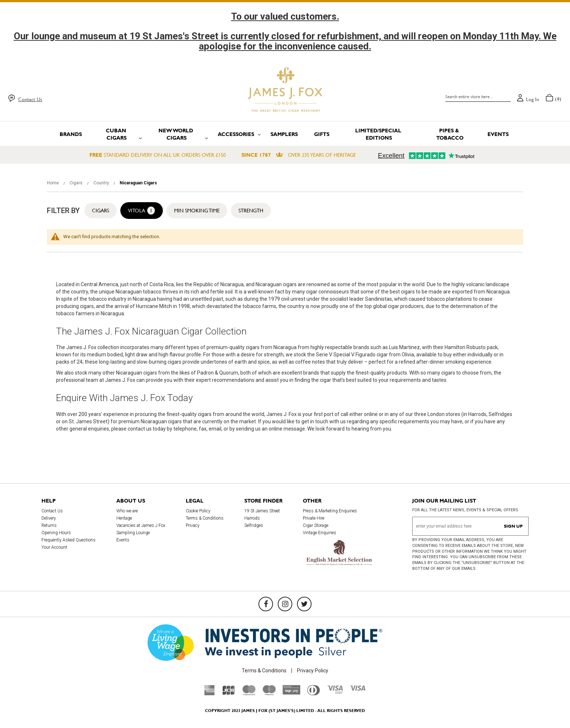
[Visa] (358, 689)
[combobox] (478, 97)
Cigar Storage (316, 525)
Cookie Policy (198, 511)
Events (123, 540)
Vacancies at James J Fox (141, 525)
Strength (251, 211)
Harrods (252, 518)
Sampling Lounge (133, 533)
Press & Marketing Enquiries (330, 511)
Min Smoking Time (197, 211)
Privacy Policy (313, 671)
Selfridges (254, 525)
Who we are (127, 511)
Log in (533, 99)
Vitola (142, 211)
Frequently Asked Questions (69, 540)
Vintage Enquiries (320, 533)
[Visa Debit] (335, 692)
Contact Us (30, 99)
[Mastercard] (249, 693)
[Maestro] (269, 693)
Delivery (49, 518)
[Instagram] (285, 604)
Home (53, 183)
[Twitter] (304, 604)
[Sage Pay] (291, 693)
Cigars (77, 183)
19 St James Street (262, 511)
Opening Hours (56, 533)
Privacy (193, 525)
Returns (49, 525)
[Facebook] (266, 604)
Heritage (124, 518)
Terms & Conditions (205, 518)
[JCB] (229, 693)
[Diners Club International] (314, 693)
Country (102, 183)
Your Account (54, 547)
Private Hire (314, 518)
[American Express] (210, 693)
